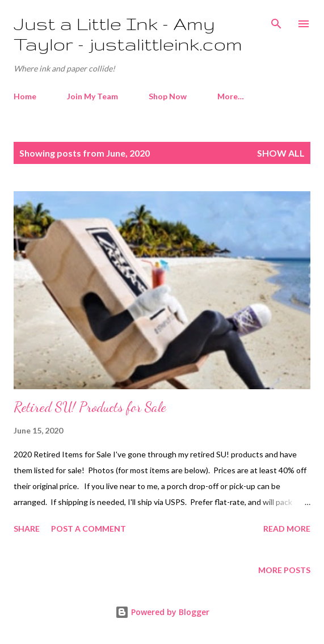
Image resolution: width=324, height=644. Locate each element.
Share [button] (27, 529)
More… (231, 96)
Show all (281, 153)
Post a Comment (89, 529)
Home (25, 96)
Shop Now (168, 96)
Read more (287, 529)
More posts (284, 570)
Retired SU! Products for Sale (90, 407)
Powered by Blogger (162, 612)
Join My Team (92, 96)
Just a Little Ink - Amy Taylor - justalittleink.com (128, 34)
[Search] (276, 20)
